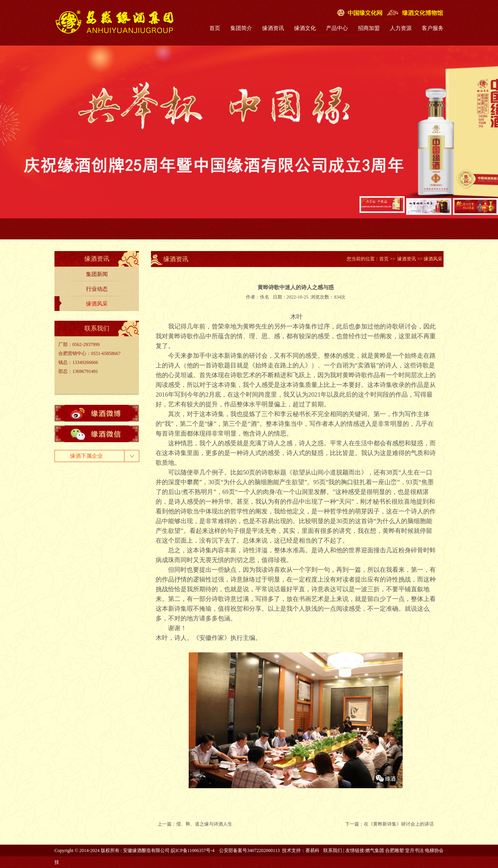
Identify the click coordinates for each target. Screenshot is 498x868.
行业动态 (97, 289)
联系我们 (333, 850)
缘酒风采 (97, 304)
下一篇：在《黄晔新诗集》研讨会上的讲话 (389, 824)
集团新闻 (97, 274)
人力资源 (401, 28)
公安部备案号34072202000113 (249, 850)
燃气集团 (375, 850)
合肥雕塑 (395, 850)
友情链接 (355, 850)
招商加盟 (369, 28)
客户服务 (433, 28)
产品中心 (337, 28)
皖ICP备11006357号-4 (193, 850)
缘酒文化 (305, 28)
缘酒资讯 (273, 28)
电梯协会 (434, 850)
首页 (215, 28)
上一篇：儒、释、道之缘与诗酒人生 (195, 824)
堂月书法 (414, 850)
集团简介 (241, 28)
